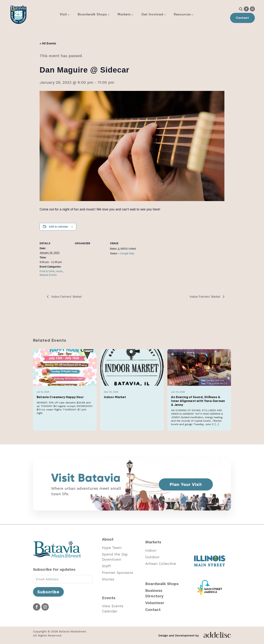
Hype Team (112, 548)
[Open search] (241, 9)
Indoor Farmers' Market (66, 297)
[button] (67, 15)
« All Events (48, 43)
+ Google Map (126, 253)
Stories (108, 579)
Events (109, 598)
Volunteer (155, 603)
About (108, 539)
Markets (153, 542)
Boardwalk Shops (162, 584)
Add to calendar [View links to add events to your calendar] (59, 227)
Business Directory (154, 593)
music (59, 271)
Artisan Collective (161, 564)
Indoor (151, 550)
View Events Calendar (113, 609)
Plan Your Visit (186, 484)
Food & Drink (47, 271)
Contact (242, 18)
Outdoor (152, 557)
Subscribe (48, 592)
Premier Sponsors (118, 573)
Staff (106, 566)
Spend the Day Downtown (115, 557)
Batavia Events (48, 275)
